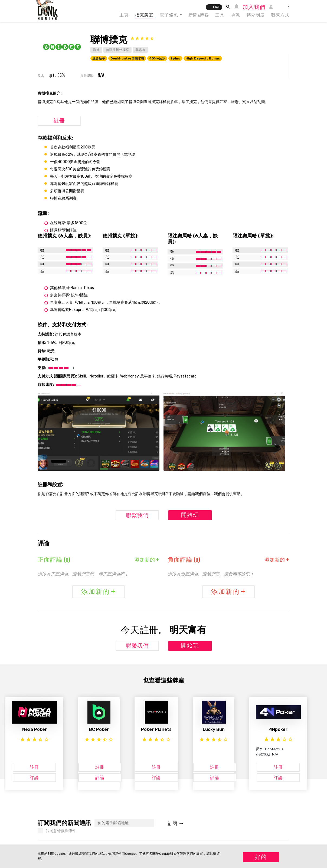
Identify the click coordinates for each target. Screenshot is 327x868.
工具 (220, 16)
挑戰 (236, 16)
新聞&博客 (199, 16)
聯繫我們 (137, 516)
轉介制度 (256, 16)
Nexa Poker (35, 729)
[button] (283, 6)
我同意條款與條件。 (63, 831)
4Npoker (278, 729)
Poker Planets (156, 729)
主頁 (124, 16)
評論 (34, 778)
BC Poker (99, 729)
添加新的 (147, 560)
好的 (261, 858)
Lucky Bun (214, 729)
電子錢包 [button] (169, 16)
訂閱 (176, 824)
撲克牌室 (144, 16)
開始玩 (190, 516)
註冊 (59, 121)
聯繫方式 (280, 16)
